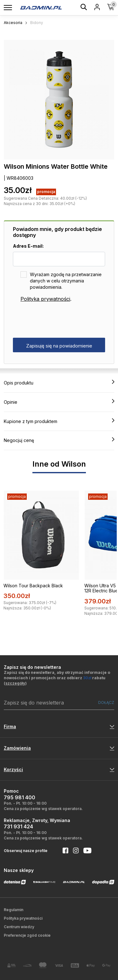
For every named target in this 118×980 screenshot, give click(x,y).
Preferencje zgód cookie (27, 935)
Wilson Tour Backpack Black (33, 586)
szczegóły (15, 683)
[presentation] (61, 320)
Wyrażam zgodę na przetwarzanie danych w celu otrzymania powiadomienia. (66, 281)
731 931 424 (18, 826)
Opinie (59, 402)
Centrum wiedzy (19, 927)
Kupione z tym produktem (59, 421)
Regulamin (14, 910)
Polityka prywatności (45, 299)
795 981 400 (20, 797)
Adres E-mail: (28, 246)
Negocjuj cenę (59, 440)
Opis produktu (59, 383)
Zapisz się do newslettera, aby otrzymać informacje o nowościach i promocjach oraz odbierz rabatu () (57, 678)
